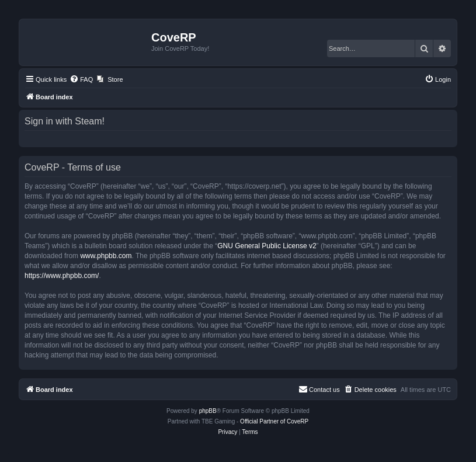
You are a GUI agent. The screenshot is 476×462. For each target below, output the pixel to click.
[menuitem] (81, 79)
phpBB (208, 411)
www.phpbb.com (106, 256)
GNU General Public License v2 (267, 246)
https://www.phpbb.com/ (62, 276)
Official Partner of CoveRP (274, 421)
